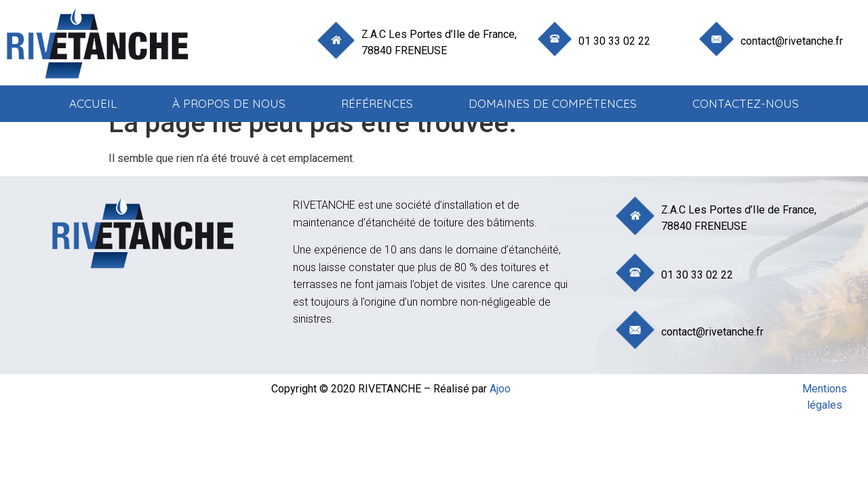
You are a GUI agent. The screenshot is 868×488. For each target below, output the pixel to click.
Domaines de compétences (553, 103)
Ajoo (500, 389)
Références (377, 103)
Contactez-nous (746, 103)
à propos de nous (229, 103)
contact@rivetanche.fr (792, 41)
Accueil (93, 103)
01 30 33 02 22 (614, 41)
